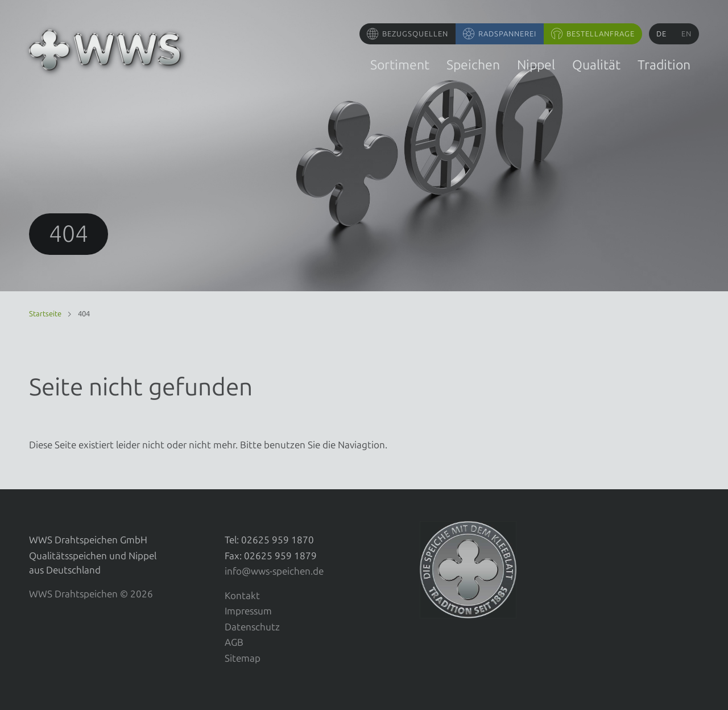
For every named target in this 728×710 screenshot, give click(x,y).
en (686, 34)
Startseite (45, 314)
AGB (234, 642)
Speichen (473, 65)
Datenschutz (252, 627)
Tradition (664, 65)
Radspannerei (507, 34)
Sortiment (400, 65)
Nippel (536, 65)
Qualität (596, 65)
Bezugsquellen (415, 34)
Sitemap (243, 658)
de (661, 34)
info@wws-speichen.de (274, 571)
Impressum (248, 611)
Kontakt (242, 596)
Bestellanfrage (601, 34)
